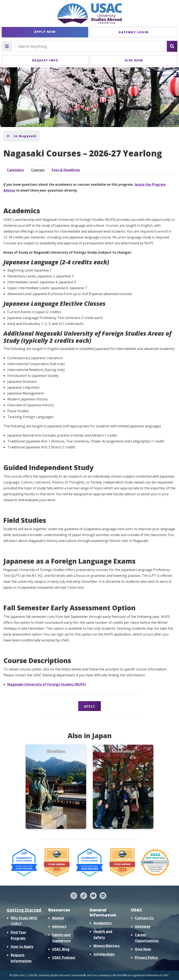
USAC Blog (61, 949)
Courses (38, 170)
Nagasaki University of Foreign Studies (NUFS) (47, 684)
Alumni (58, 918)
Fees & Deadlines (66, 170)
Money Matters (107, 946)
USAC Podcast (64, 957)
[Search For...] (91, 46)
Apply (90, 706)
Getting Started (24, 910)
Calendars (15, 170)
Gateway (143, 926)
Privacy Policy (146, 957)
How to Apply (22, 947)
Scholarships (104, 954)
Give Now (134, 60)
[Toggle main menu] (7, 46)
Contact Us (144, 918)
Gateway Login (134, 32)
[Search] (172, 46)
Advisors (59, 926)
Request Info (45, 60)
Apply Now (45, 32)
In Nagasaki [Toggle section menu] (22, 136)
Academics (103, 923)
